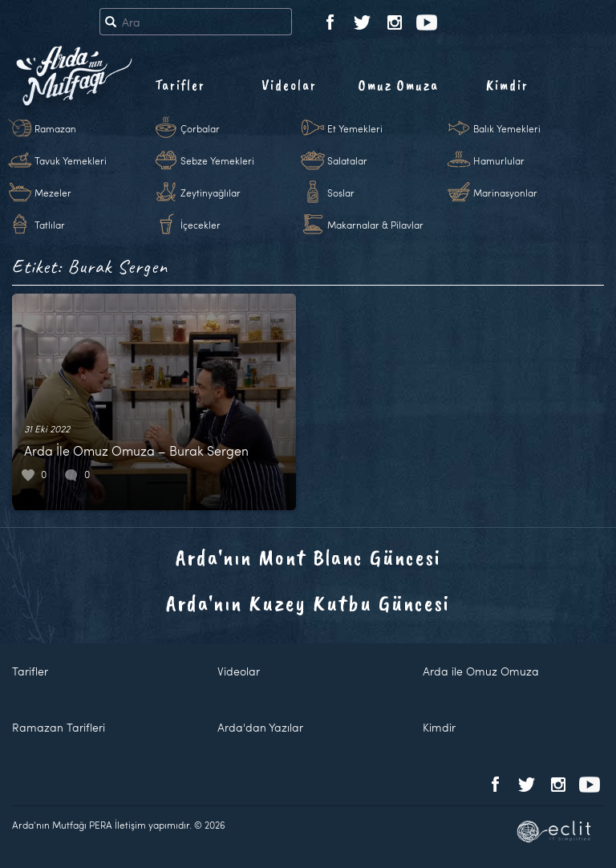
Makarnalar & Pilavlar (375, 225)
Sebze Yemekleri (217, 160)
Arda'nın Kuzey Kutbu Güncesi (308, 603)
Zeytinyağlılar (211, 193)
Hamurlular (499, 160)
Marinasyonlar (505, 193)
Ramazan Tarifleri (59, 727)
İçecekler (201, 225)
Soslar (341, 193)
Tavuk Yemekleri (71, 160)
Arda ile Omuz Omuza (481, 671)
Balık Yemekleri (507, 128)
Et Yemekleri (355, 128)
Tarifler (180, 85)
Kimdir (507, 85)
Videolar (289, 85)
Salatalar (347, 160)
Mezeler (53, 193)
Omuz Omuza (399, 85)
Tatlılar (50, 225)
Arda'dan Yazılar (260, 727)
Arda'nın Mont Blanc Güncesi (308, 557)
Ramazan (55, 128)
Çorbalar (200, 128)
